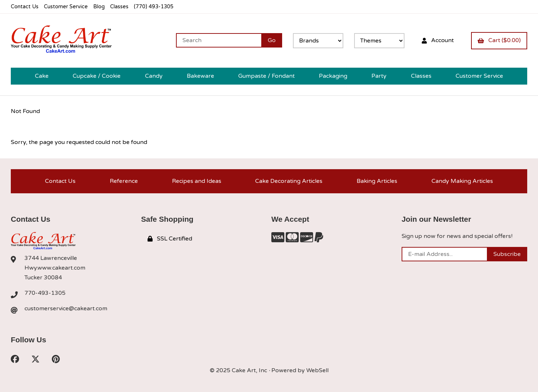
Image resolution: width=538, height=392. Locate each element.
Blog (99, 7)
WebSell (317, 370)
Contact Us (25, 7)
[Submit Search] (272, 40)
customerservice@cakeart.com (66, 308)
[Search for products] (219, 40)
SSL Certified (170, 239)
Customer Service (66, 7)
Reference (124, 181)
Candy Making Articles (462, 181)
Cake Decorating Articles (289, 181)
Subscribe (507, 254)
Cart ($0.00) (499, 40)
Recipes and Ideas (197, 181)
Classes (119, 7)
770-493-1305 (45, 293)
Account (438, 40)
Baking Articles (377, 181)
